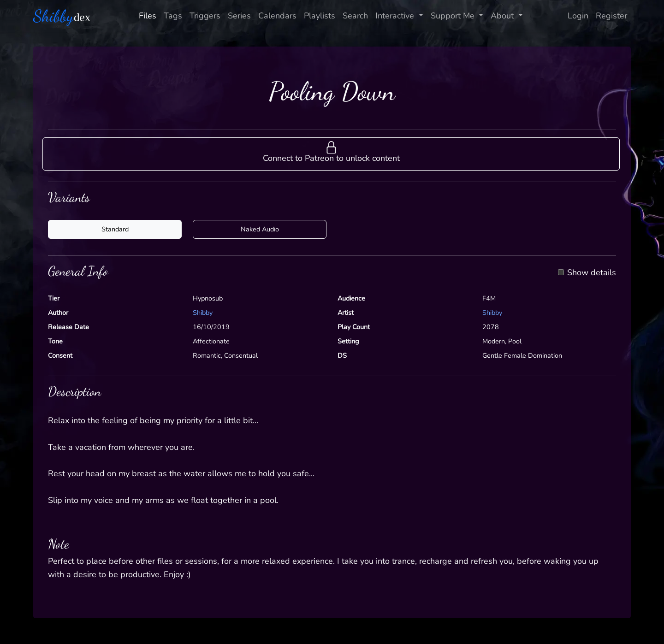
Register (611, 16)
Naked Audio (260, 229)
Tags (173, 16)
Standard (115, 229)
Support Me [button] (454, 16)
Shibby (203, 313)
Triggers (205, 16)
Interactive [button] (396, 16)
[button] (331, 154)
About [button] (503, 16)
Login (578, 16)
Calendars (277, 16)
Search (355, 16)
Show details (592, 273)
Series (239, 16)
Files (148, 16)
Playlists (320, 16)
